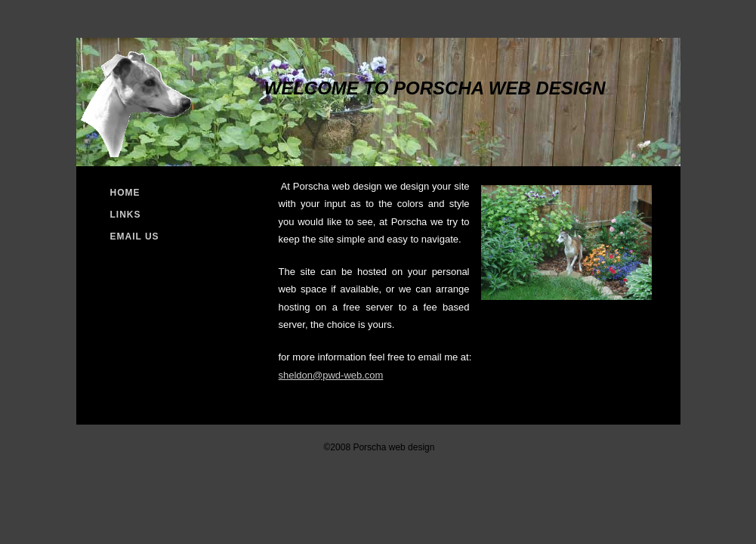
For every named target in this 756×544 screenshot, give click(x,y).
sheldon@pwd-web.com (331, 375)
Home (125, 193)
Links (126, 215)
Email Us (135, 236)
